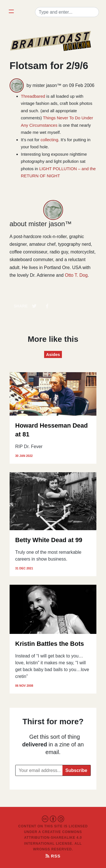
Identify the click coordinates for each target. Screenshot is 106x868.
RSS (53, 856)
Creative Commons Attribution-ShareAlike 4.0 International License (53, 838)
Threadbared (33, 96)
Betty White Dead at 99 (49, 540)
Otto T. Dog (76, 275)
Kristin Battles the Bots (50, 644)
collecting (50, 140)
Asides (53, 354)
